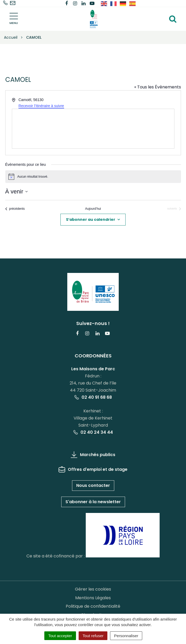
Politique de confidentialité (93, 606)
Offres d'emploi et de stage (93, 469)
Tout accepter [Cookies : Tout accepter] (60, 636)
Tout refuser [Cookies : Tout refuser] (93, 636)
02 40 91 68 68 (93, 397)
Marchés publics (93, 455)
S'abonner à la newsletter (93, 502)
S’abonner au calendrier (91, 219)
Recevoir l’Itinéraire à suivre (41, 106)
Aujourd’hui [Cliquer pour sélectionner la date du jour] (93, 209)
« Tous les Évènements (158, 87)
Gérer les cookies (93, 589)
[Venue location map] (93, 129)
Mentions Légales (93, 598)
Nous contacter (93, 485)
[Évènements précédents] (15, 209)
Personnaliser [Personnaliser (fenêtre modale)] (126, 636)
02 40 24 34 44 (93, 432)
